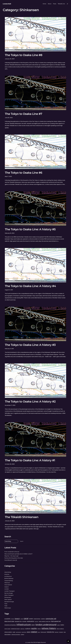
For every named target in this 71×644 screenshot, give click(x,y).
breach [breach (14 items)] (17, 619)
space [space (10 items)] (29, 632)
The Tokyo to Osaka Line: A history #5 (30, 229)
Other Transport (9, 595)
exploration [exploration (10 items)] (31, 621)
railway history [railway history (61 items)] (49, 628)
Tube (6, 606)
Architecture (8, 576)
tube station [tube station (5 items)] (8, 634)
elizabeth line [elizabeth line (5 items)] (18, 621)
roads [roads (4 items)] (14, 632)
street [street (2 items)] (39, 632)
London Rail (7, 4)
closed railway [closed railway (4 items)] (37, 619)
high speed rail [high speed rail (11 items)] (56, 621)
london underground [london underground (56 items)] (46, 625)
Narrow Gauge (9, 593)
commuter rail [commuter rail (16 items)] (51, 619)
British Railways (9, 578)
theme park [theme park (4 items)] (43, 632)
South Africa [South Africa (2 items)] (24, 632)
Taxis (6, 604)
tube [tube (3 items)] (65, 632)
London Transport (9, 591)
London (7, 589)
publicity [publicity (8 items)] (28, 629)
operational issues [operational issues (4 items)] (15, 629)
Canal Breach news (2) (11, 560)
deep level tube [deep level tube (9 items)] (9, 621)
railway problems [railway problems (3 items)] (60, 629)
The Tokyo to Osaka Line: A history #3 (30, 345)
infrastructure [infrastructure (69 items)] (24, 624)
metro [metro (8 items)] (62, 625)
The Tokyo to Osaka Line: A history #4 (30, 286)
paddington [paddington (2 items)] (22, 629)
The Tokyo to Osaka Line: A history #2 (30, 402)
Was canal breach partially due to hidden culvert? (18, 554)
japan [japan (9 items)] (33, 625)
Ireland (6, 587)
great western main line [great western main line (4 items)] (45, 621)
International (8, 585)
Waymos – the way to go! (11, 556)
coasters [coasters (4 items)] (43, 619)
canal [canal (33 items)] (26, 618)
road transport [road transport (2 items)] (18, 632)
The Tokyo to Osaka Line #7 (23, 114)
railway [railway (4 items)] (39, 629)
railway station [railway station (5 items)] (8, 632)
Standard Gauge (9, 602)
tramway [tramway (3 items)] (57, 632)
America (7, 574)
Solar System (8, 599)
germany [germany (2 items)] (37, 622)
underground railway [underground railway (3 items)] (16, 634)
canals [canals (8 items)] (31, 619)
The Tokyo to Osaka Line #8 (24, 55)
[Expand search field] (67, 4)
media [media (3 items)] (58, 625)
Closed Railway (9, 581)
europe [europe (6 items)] (24, 621)
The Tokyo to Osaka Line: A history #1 (30, 460)
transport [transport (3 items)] (61, 632)
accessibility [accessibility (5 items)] (7, 619)
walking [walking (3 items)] (22, 634)
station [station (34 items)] (34, 632)
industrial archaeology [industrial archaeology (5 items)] (10, 625)
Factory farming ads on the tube (14, 558)
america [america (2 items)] (13, 619)
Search (22, 541)
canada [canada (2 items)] (22, 619)
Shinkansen (8, 597)
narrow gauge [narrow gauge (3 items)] (7, 629)
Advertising (8, 572)
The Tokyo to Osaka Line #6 (24, 173)
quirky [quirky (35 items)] (34, 628)
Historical (7, 583)
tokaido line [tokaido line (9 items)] (50, 632)
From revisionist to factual (12, 552)
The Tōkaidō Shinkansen (22, 517)
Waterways (8, 608)
